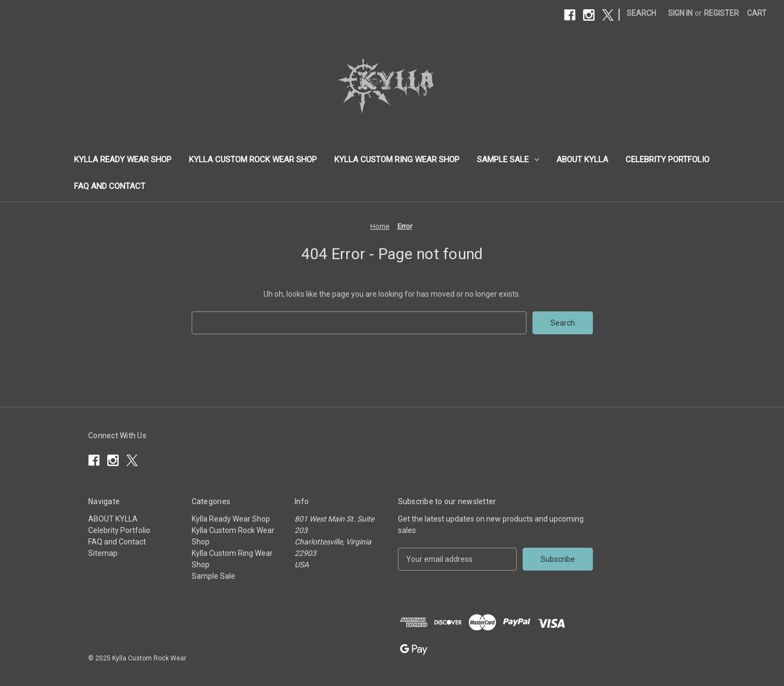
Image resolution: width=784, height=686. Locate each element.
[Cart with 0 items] (757, 13)
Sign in (680, 13)
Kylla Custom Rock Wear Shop (253, 160)
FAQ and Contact (110, 186)
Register (721, 13)
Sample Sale (508, 160)
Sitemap (103, 553)
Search (641, 13)
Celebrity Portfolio (667, 160)
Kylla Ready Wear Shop (123, 160)
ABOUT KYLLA (582, 160)
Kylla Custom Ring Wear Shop (397, 160)
